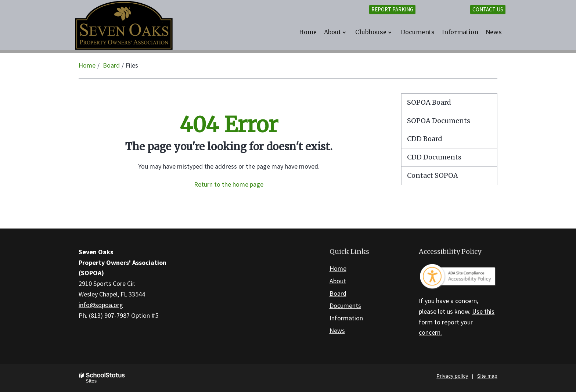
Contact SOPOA (433, 175)
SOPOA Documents (439, 121)
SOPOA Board (429, 102)
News (337, 330)
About (338, 281)
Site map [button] (487, 376)
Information (346, 318)
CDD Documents (448, 159)
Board (111, 65)
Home (87, 65)
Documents (345, 305)
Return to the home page (229, 184)
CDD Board (439, 141)
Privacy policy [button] (452, 376)
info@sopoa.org (101, 305)
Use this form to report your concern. (457, 322)
